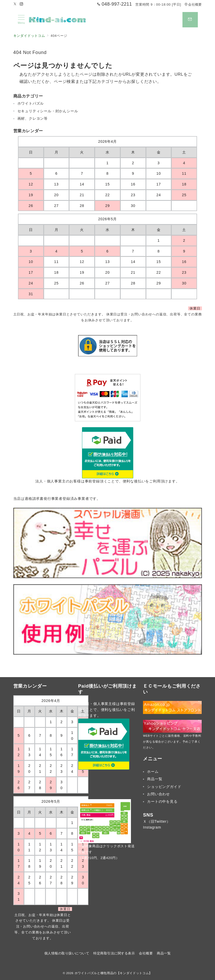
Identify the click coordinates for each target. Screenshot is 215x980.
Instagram (152, 827)
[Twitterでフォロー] (15, 4)
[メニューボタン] (21, 20)
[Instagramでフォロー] (22, 4)
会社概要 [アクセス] (193, 4)
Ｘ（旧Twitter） (157, 821)
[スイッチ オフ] (190, 20)
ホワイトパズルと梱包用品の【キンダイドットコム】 (113, 973)
